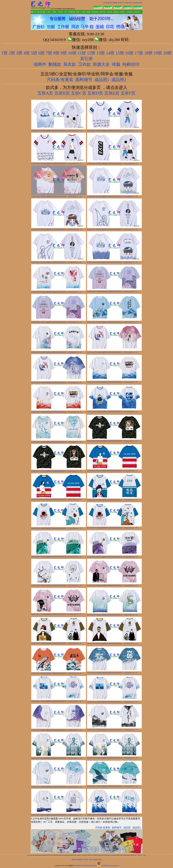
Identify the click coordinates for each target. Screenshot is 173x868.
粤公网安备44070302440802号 (110, 866)
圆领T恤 (108, 7)
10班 (72, 53)
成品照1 (102, 80)
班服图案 (115, 3)
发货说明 (96, 860)
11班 (82, 53)
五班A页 (45, 93)
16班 (129, 53)
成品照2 (119, 80)
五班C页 (79, 93)
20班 (168, 53)
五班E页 (111, 93)
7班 (49, 53)
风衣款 (70, 64)
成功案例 (118, 7)
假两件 (40, 64)
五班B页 (62, 93)
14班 (110, 53)
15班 (120, 53)
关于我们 (86, 860)
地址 (91, 860)
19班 (158, 53)
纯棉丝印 (131, 64)
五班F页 (128, 93)
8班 (56, 53)
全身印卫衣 (121, 3)
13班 (101, 53)
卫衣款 (84, 64)
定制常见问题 (128, 7)
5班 (34, 53)
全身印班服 (136, 3)
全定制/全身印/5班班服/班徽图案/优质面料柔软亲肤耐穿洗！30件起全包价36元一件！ (57, 131)
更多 (100, 860)
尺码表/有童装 (60, 80)
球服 (141, 3)
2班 (12, 53)
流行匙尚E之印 (79, 866)
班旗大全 (101, 64)
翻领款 (55, 64)
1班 (4, 53)
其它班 (86, 59)
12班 (91, 53)
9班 (64, 53)
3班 (19, 53)
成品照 (127, 828)
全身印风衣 (129, 3)
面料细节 (84, 80)
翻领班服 (109, 3)
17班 (139, 53)
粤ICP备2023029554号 (90, 866)
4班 (27, 53)
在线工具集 (138, 7)
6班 (42, 53)
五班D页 (95, 93)
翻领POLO (98, 7)
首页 (105, 3)
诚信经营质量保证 (77, 860)
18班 (148, 53)
